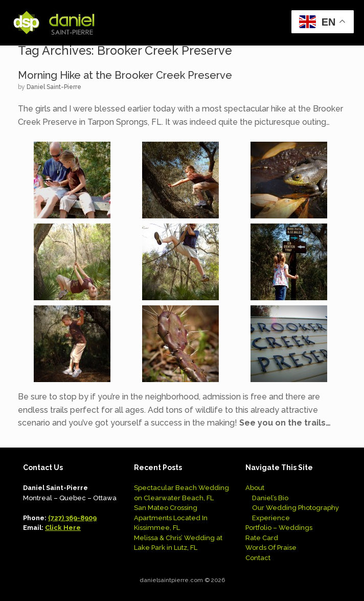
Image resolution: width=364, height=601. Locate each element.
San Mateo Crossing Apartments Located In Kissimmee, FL (171, 518)
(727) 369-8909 (72, 518)
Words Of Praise (271, 548)
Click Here (63, 528)
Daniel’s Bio (270, 498)
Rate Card (262, 538)
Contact (258, 558)
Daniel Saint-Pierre (54, 87)
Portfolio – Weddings (279, 528)
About (255, 488)
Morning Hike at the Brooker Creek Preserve (125, 75)
